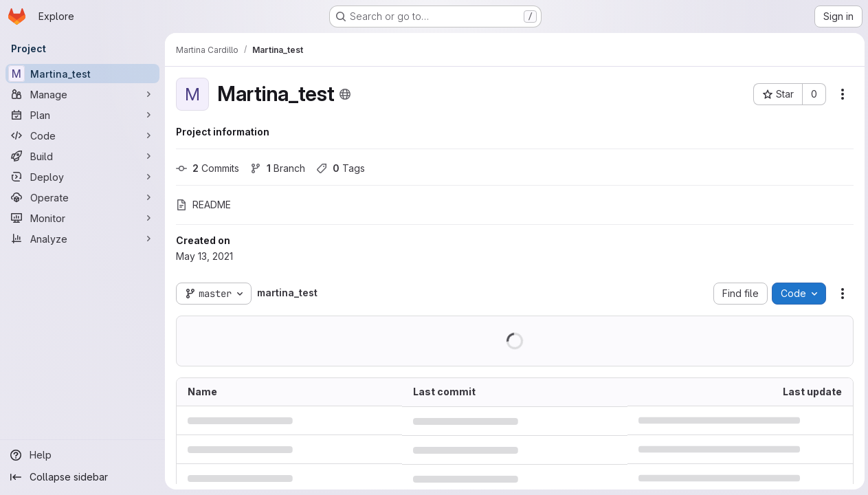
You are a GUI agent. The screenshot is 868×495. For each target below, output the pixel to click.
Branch (278, 168)
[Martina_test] (82, 74)
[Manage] (82, 94)
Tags (341, 168)
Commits (208, 168)
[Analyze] (82, 239)
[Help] (82, 455)
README (203, 205)
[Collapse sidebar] (82, 477)
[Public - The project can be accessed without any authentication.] (345, 94)
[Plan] (82, 115)
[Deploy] (82, 177)
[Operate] (82, 197)
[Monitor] (82, 218)
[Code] (82, 135)
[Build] (82, 156)
